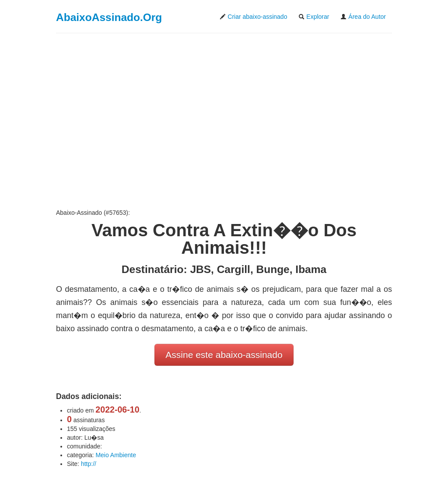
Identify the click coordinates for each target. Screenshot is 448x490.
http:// (89, 464)
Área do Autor (363, 17)
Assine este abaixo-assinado (224, 355)
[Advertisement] (224, 121)
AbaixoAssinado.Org (109, 17)
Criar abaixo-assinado (253, 17)
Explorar (314, 17)
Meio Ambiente (116, 455)
